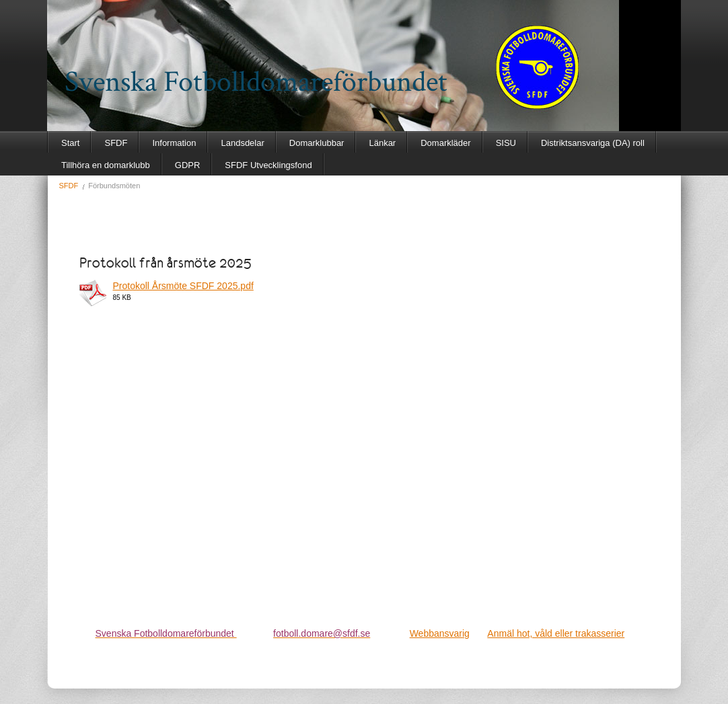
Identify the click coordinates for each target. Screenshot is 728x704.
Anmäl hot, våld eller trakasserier (556, 633)
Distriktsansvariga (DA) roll (593, 143)
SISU (506, 143)
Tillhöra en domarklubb (106, 165)
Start (70, 143)
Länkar (382, 143)
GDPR (188, 165)
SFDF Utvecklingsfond (268, 165)
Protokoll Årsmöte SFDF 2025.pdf (183, 286)
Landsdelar (242, 143)
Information (174, 143)
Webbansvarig (440, 633)
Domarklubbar (317, 143)
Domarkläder (445, 143)
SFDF (116, 143)
